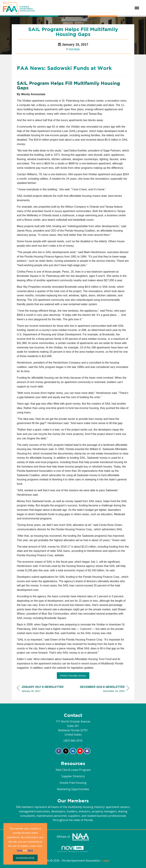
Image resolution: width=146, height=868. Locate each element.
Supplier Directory (73, 776)
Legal (106, 861)
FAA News (74, 49)
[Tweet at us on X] (66, 751)
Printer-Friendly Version (73, 676)
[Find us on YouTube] (80, 751)
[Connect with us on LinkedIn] (73, 751)
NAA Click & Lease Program (73, 770)
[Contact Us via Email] (87, 751)
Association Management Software (73, 849)
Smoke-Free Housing (73, 783)
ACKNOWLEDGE (25, 858)
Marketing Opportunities (73, 789)
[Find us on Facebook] (59, 751)
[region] (105, 689)
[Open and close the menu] (89, 8)
